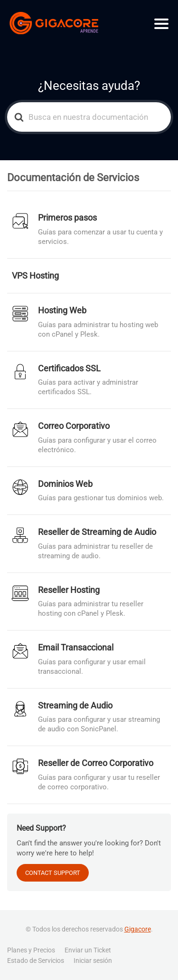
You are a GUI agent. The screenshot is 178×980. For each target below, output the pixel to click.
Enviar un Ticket (88, 950)
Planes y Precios (31, 950)
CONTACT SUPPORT (53, 873)
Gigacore (138, 929)
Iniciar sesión (93, 961)
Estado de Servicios (36, 961)
